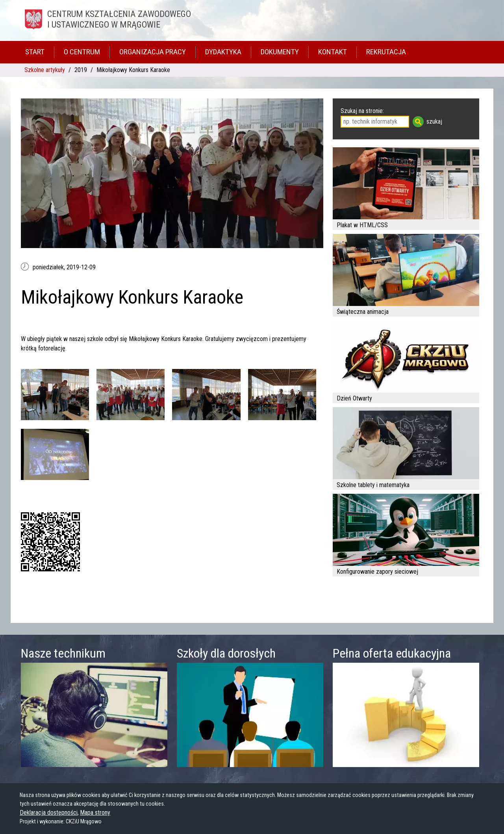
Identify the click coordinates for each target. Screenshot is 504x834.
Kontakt (333, 52)
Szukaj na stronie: (362, 111)
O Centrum (82, 52)
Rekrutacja (386, 52)
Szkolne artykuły (45, 70)
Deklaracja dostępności (49, 813)
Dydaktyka (223, 52)
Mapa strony (95, 813)
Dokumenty (280, 52)
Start (35, 52)
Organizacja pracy (153, 52)
